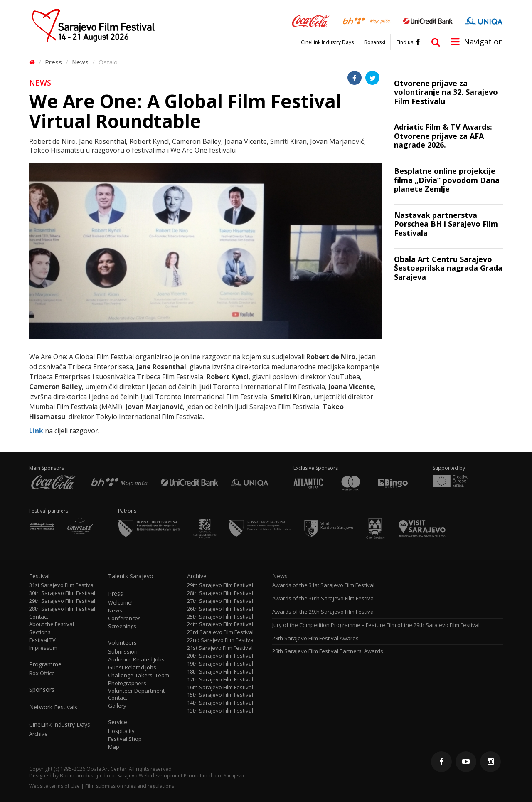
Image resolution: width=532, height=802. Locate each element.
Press (53, 62)
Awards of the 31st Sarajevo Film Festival (323, 585)
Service (118, 722)
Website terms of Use (54, 786)
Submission (123, 652)
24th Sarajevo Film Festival (220, 624)
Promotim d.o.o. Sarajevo (214, 776)
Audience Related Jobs (136, 660)
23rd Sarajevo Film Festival (220, 632)
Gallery (117, 706)
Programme (45, 664)
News (80, 62)
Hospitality (121, 731)
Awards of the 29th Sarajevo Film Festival (324, 612)
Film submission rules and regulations (130, 786)
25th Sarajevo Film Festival (220, 617)
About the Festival (52, 624)
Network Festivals (53, 707)
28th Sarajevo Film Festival (62, 609)
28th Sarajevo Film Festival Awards (315, 638)
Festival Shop (125, 739)
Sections (40, 632)
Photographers (127, 683)
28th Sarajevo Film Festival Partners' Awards (328, 651)
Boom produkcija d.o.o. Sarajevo (99, 776)
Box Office (42, 673)
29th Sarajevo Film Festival (62, 601)
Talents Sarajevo (131, 576)
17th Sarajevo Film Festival (220, 680)
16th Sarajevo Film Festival (220, 687)
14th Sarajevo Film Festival (220, 703)
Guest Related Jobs (132, 668)
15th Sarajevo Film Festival (220, 695)
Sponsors (42, 690)
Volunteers (122, 643)
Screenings (122, 626)
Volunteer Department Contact (136, 694)
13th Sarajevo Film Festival (220, 711)
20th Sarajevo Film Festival (220, 656)
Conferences (124, 618)
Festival (39, 576)
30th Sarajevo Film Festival (62, 593)
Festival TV (42, 640)
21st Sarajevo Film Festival (220, 648)
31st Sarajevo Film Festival (62, 585)
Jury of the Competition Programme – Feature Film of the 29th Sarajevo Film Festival (376, 625)
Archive (38, 734)
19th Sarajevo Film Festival (220, 664)
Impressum (43, 648)
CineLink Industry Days (327, 42)
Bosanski (375, 42)
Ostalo (108, 62)
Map (114, 747)
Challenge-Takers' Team (139, 675)
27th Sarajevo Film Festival (220, 601)
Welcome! (120, 603)
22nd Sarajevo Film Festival (221, 640)
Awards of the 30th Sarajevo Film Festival (324, 598)
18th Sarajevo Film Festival (220, 672)
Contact (39, 617)
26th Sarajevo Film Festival (220, 609)
